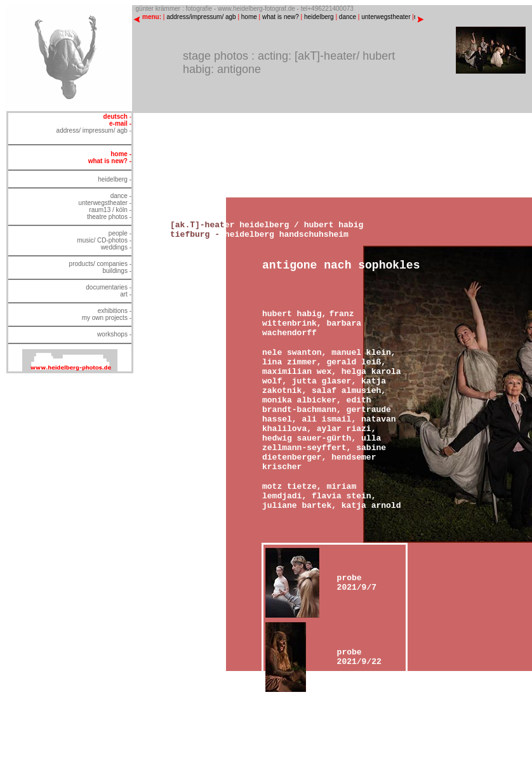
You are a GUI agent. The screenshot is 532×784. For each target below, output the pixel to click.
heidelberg (319, 17)
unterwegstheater (386, 17)
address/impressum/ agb (201, 17)
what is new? (281, 17)
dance (348, 17)
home (249, 17)
